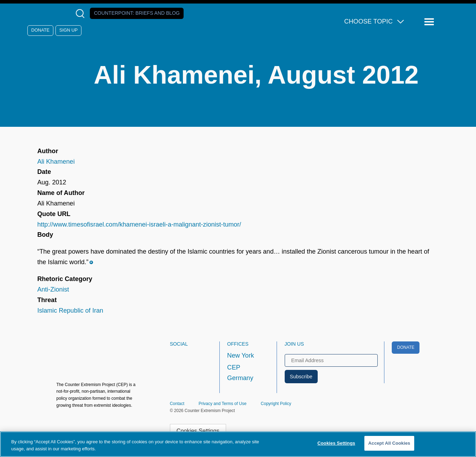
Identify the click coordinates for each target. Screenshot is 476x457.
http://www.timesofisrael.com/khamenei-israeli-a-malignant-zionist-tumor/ (139, 224)
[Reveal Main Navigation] (430, 22)
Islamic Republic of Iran (70, 311)
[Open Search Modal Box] (82, 14)
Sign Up (68, 30)
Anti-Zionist (53, 289)
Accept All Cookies (389, 443)
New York (240, 355)
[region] (238, 444)
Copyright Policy (276, 404)
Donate (40, 30)
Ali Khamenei (56, 162)
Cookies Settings (198, 431)
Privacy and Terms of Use (223, 404)
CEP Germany (240, 373)
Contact (177, 404)
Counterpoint (137, 13)
